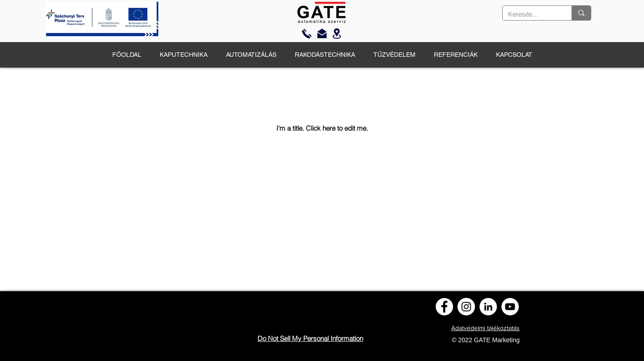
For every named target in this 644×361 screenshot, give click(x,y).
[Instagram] (466, 307)
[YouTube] (510, 307)
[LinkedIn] (488, 307)
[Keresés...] (530, 14)
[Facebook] (444, 307)
